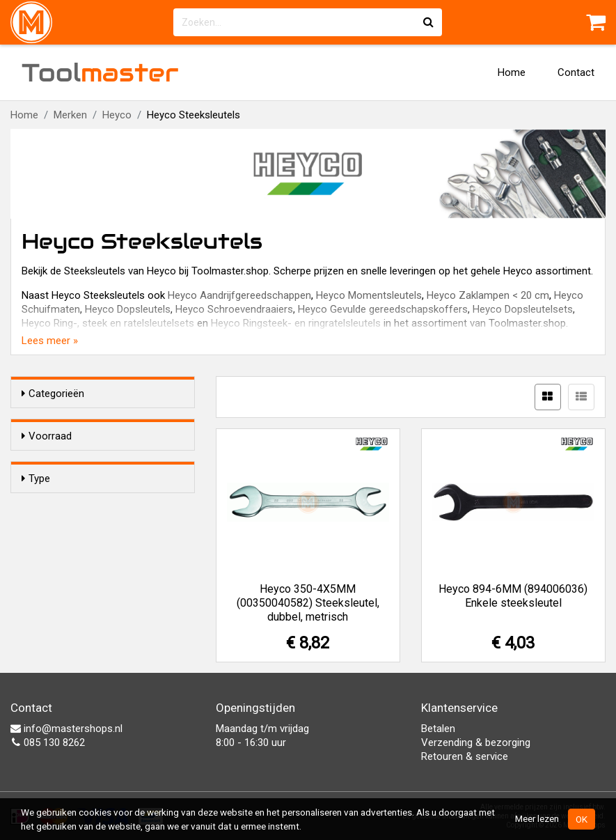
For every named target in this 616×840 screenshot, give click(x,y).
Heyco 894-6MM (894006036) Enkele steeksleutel (513, 596)
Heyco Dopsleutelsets (523, 309)
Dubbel (65, 548)
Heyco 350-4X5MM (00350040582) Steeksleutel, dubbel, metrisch (308, 603)
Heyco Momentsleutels (369, 295)
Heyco (117, 115)
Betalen (438, 729)
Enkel (61, 530)
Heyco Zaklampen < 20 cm (488, 295)
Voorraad (47, 436)
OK (582, 819)
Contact (576, 72)
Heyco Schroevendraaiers (234, 309)
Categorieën (53, 394)
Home (512, 72)
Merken (70, 115)
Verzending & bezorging (476, 742)
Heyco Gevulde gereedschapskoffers (383, 309)
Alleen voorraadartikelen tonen (112, 462)
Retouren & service (465, 756)
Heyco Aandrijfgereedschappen (239, 295)
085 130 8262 (48, 742)
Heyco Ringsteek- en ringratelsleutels (296, 323)
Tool (100, 72)
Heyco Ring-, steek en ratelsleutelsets (108, 323)
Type (36, 504)
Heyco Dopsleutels (128, 309)
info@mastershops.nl (66, 729)
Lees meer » (50, 341)
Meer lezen (537, 818)
